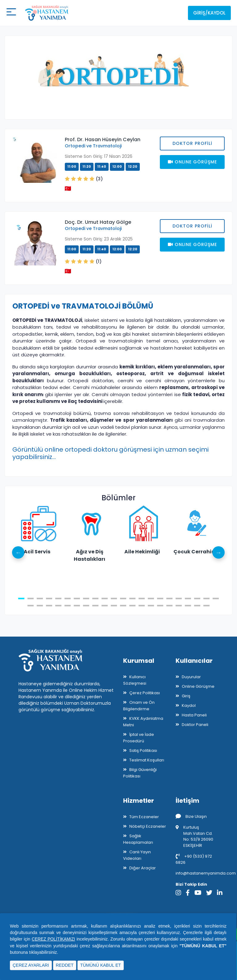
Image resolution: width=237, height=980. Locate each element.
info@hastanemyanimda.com (206, 873)
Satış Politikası (143, 750)
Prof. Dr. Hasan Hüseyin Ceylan (103, 139)
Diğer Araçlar (143, 868)
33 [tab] (123, 606)
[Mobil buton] (11, 13)
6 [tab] (68, 599)
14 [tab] (142, 599)
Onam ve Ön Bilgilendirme (139, 706)
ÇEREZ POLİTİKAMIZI (54, 939)
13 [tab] (132, 599)
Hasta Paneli (194, 715)
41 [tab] (197, 606)
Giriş (186, 696)
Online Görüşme (198, 686)
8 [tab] (86, 599)
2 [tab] (31, 599)
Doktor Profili (192, 143)
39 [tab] (179, 606)
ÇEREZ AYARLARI (31, 965)
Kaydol (189, 705)
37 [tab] (160, 606)
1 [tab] (21, 599)
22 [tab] (216, 599)
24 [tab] (40, 606)
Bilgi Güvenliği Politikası (140, 773)
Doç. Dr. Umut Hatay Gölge (98, 222)
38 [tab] (169, 606)
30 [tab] (95, 606)
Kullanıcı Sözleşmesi (135, 680)
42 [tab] (206, 606)
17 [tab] (169, 599)
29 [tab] (86, 606)
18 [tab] (179, 599)
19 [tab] (188, 599)
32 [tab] (114, 606)
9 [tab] (95, 599)
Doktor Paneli (195, 725)
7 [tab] (77, 599)
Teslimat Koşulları (147, 760)
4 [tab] (49, 599)
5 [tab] (58, 599)
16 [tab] (160, 599)
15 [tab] (151, 599)
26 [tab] (58, 606)
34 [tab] (132, 606)
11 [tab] (114, 599)
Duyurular (191, 677)
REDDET (65, 965)
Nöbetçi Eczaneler (148, 826)
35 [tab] (142, 606)
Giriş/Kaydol (209, 13)
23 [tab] (31, 606)
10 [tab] (105, 599)
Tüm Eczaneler (144, 817)
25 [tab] (49, 606)
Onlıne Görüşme (192, 162)
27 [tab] (68, 606)
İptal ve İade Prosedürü (139, 738)
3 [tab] (40, 599)
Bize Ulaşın (191, 816)
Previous (19, 552)
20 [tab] (197, 599)
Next (218, 552)
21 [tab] (206, 599)
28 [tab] (77, 606)
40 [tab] (188, 606)
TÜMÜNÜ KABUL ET (101, 965)
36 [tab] (151, 606)
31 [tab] (105, 606)
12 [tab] (123, 599)
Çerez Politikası (145, 693)
